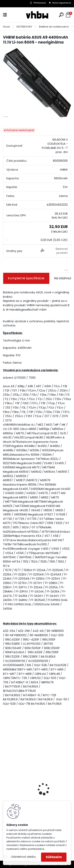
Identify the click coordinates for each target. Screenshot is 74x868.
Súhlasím (54, 857)
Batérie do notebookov (54, 27)
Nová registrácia (62, 3)
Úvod (6, 27)
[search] (61, 15)
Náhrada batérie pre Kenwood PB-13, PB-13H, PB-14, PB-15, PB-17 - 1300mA (37, 798)
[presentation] (5, 782)
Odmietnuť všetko (23, 857)
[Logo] (37, 15)
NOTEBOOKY (24, 27)
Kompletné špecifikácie (26, 278)
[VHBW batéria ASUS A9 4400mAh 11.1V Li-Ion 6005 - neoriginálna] (37, 83)
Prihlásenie (40, 3)
